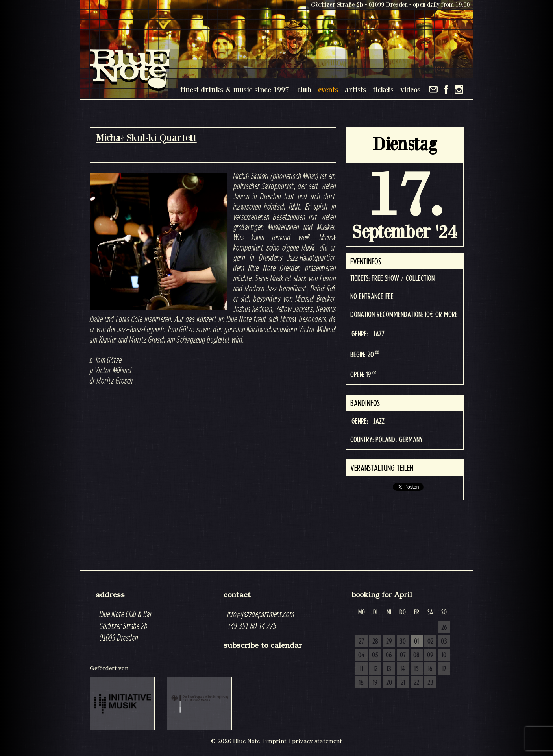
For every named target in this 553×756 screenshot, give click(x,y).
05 (375, 655)
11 (361, 669)
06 (389, 655)
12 (375, 669)
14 (403, 669)
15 (416, 669)
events (328, 89)
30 (403, 642)
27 (361, 642)
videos (411, 89)
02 (430, 642)
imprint (276, 741)
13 (389, 669)
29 (389, 642)
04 (361, 655)
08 (416, 655)
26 (444, 628)
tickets (383, 89)
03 (444, 642)
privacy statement (317, 741)
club (304, 89)
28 (375, 642)
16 (430, 669)
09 (430, 655)
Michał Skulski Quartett (146, 137)
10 (444, 655)
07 (403, 655)
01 (416, 642)
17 (444, 669)
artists (355, 89)
